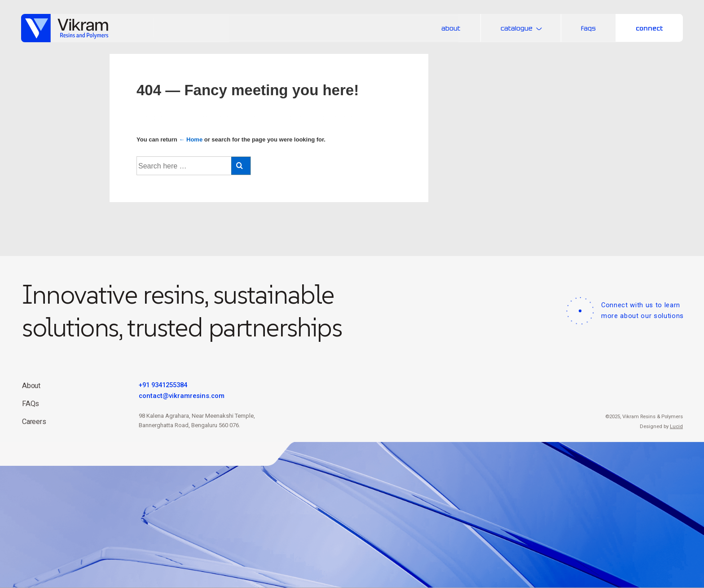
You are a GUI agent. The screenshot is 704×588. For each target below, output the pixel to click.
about (451, 28)
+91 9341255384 (163, 385)
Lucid (676, 426)
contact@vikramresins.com (182, 396)
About (31, 386)
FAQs (31, 404)
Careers (34, 422)
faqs (588, 28)
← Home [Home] (191, 139)
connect (649, 28)
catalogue (523, 28)
